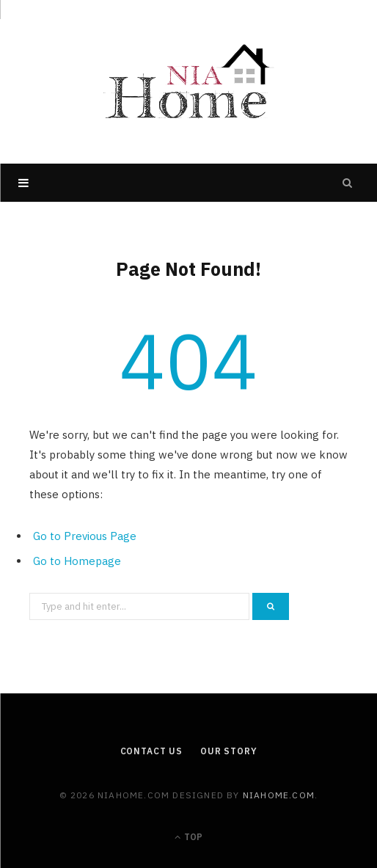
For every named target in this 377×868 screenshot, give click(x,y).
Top (188, 837)
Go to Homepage (77, 561)
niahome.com (279, 795)
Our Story (229, 751)
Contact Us (151, 751)
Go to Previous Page (85, 536)
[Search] (348, 183)
